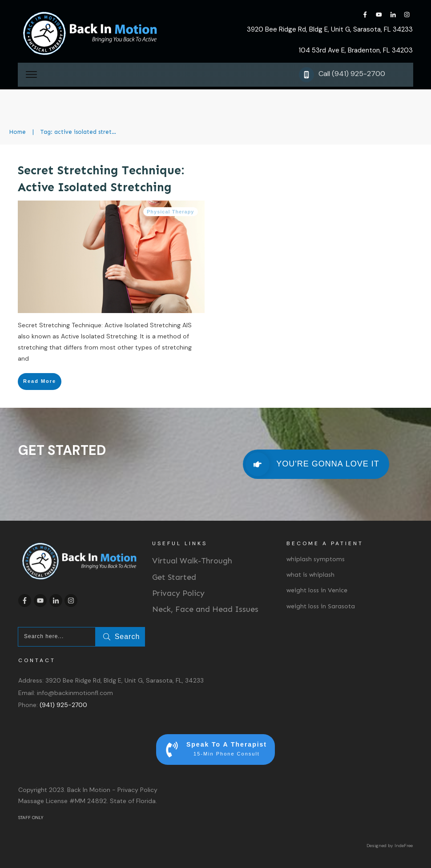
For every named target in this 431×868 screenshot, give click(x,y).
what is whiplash (310, 575)
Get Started (174, 577)
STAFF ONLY (31, 818)
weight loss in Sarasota (321, 606)
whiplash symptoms (316, 559)
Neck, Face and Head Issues (205, 609)
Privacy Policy (178, 593)
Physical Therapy (171, 212)
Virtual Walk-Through (192, 561)
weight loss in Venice (317, 590)
